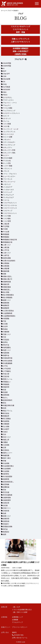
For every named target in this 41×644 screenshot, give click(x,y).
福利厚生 (6, 474)
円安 (5, 321)
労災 (5, 337)
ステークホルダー (9, 142)
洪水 (5, 434)
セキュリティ (8, 147)
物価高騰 (6, 455)
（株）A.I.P (16, 607)
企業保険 (6, 266)
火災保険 (6, 445)
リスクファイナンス (10, 208)
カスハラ (6, 116)
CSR (5, 76)
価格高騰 (6, 271)
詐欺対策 (6, 511)
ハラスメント (8, 168)
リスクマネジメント (10, 213)
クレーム (6, 121)
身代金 (5, 529)
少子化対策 (7, 369)
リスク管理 (7, 221)
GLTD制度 (7, 87)
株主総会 (6, 413)
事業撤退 (6, 234)
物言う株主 (7, 458)
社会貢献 (6, 471)
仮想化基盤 (7, 258)
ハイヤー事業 (8, 166)
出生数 (5, 324)
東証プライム (8, 411)
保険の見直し (8, 276)
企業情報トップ (17, 617)
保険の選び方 (8, 279)
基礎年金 (6, 355)
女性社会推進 (8, 361)
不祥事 (5, 229)
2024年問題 (7, 63)
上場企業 (6, 224)
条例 (5, 408)
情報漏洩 (6, 384)
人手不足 (6, 250)
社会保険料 (7, 469)
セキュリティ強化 (9, 153)
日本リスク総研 (17, 568)
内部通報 (6, 319)
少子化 (5, 366)
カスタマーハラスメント (11, 113)
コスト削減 (7, 124)
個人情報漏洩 (8, 297)
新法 (5, 403)
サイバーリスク (8, 134)
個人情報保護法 (8, 295)
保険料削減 (7, 282)
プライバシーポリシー (20, 627)
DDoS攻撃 (7, 79)
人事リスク (7, 245)
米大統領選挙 (8, 477)
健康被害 (6, 308)
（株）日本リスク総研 (20, 612)
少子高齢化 (7, 371)
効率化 (5, 342)
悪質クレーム (8, 379)
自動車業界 (7, 500)
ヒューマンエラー (9, 176)
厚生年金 (6, 345)
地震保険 (6, 353)
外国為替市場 (8, 358)
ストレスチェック (9, 145)
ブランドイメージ (9, 182)
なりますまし (8, 97)
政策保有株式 (8, 400)
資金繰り (6, 524)
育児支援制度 (8, 495)
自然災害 (6, 503)
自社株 (5, 505)
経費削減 (6, 487)
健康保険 (6, 303)
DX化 (5, 84)
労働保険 (6, 332)
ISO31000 (7, 90)
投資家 (5, 392)
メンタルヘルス (8, 190)
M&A (5, 92)
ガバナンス (7, 118)
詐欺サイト (7, 508)
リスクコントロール (10, 205)
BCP (5, 71)
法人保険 (6, 426)
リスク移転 (7, 219)
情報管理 (6, 387)
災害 (5, 448)
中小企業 (6, 232)
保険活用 (6, 284)
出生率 (5, 326)
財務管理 (6, 519)
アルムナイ (7, 105)
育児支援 (6, 492)
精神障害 (6, 479)
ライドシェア (8, 192)
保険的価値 (7, 287)
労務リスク (7, 334)
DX (4, 82)
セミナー (6, 155)
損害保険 (6, 395)
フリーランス (8, 179)
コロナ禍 (6, 126)
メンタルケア (8, 187)
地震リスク (7, 350)
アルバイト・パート (10, 103)
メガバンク (7, 184)
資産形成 (6, 521)
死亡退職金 (7, 419)
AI (4, 68)
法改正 (5, 432)
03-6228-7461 (19, 635)
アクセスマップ (17, 622)
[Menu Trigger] (37, 4)
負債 (5, 513)
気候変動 (6, 421)
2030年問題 (7, 66)
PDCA (5, 95)
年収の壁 (6, 374)
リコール (6, 200)
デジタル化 (7, 161)
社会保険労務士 (8, 466)
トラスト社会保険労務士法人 (22, 610)
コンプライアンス (9, 132)
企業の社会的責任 (9, 261)
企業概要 (15, 620)
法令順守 (6, 429)
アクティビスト (8, 100)
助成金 (5, 329)
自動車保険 (7, 498)
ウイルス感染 (8, 108)
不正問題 (6, 226)
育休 (5, 490)
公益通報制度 (8, 313)
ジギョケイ (7, 140)
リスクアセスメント (10, 203)
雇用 (5, 534)
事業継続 (6, 237)
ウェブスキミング (9, 111)
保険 (5, 274)
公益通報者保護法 (9, 316)
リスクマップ (8, 211)
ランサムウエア (8, 197)
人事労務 (6, 247)
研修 (5, 461)
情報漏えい (7, 382)
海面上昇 (6, 440)
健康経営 (6, 305)
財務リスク (7, 516)
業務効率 (6, 416)
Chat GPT (6, 74)
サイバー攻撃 (8, 137)
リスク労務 (7, 216)
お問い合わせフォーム (20, 638)
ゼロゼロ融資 (8, 158)
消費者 (5, 442)
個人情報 (6, 292)
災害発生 (6, 450)
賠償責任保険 (8, 527)
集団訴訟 (6, 532)
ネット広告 (7, 163)
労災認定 (6, 340)
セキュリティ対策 (9, 150)
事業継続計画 (8, 242)
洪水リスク (7, 437)
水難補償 (6, 424)
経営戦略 (6, 484)
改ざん (5, 398)
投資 (5, 390)
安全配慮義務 (8, 363)
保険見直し (7, 290)
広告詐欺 (6, 376)
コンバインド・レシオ (11, 129)
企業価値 (6, 263)
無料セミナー (8, 453)
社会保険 (6, 463)
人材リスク (7, 253)
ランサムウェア (8, 195)
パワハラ (6, 171)
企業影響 (6, 269)
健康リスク (7, 300)
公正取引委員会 (8, 311)
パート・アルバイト (10, 174)
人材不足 (6, 255)
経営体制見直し (8, 482)
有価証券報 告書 (9, 405)
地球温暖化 (7, 348)
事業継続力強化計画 (10, 240)
